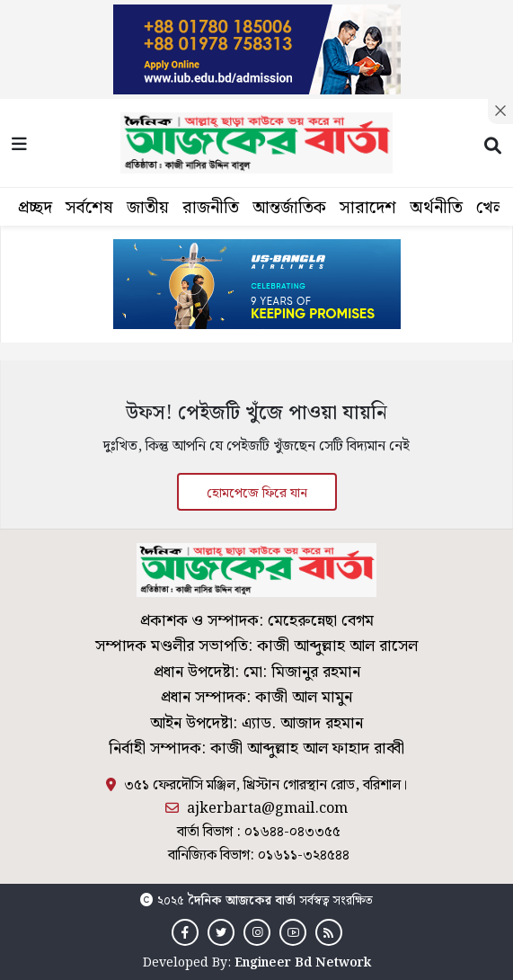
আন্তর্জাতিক (289, 208)
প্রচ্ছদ (35, 208)
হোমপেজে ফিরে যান (257, 494)
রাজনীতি (211, 208)
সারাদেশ (368, 208)
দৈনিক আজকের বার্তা (242, 901)
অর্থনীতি (436, 208)
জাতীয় (148, 208)
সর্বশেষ (89, 208)
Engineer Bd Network (303, 963)
